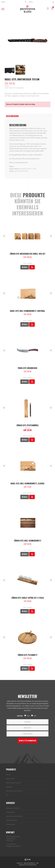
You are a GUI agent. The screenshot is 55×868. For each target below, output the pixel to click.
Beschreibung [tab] (12, 116)
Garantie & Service (12, 820)
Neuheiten (9, 787)
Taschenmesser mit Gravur (14, 791)
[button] (32, 267)
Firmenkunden (10, 812)
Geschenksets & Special (13, 783)
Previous (4, 236)
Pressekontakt (10, 824)
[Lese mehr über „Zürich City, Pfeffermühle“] (32, 440)
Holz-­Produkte (10, 779)
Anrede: (20, 716)
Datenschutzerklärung (29, 863)
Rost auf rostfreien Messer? (14, 816)
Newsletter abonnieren (27, 741)
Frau (28, 716)
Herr (35, 716)
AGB (37, 863)
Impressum (20, 863)
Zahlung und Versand (13, 808)
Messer (8, 775)
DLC (7, 795)
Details (25, 267)
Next (51, 236)
